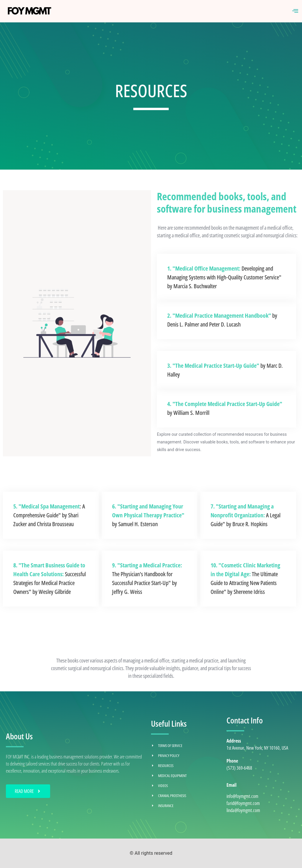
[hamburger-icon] (295, 11)
